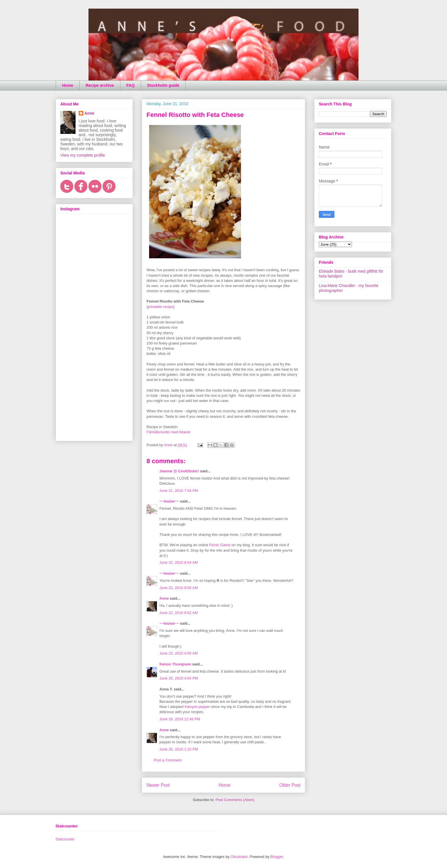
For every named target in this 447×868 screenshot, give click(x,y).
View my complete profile (83, 155)
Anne (164, 598)
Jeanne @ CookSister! (179, 471)
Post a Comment (168, 760)
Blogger (277, 857)
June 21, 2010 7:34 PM (179, 491)
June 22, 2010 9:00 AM (179, 588)
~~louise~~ (169, 501)
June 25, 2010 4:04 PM (179, 678)
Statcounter (65, 839)
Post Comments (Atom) (235, 800)
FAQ (131, 85)
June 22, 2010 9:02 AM (179, 613)
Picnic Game (220, 545)
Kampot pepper (197, 707)
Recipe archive (100, 85)
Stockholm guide (163, 85)
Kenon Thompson (175, 664)
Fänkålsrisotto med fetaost (168, 432)
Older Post (290, 785)
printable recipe (160, 307)
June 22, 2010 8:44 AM (179, 562)
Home (68, 85)
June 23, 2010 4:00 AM (179, 653)
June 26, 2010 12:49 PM (180, 719)
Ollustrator (239, 857)
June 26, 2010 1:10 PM (179, 749)
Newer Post (158, 785)
